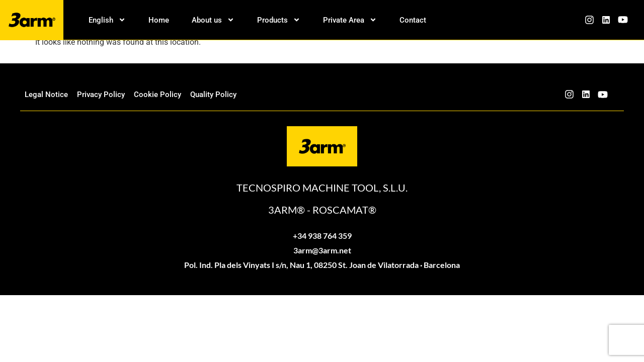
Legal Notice (46, 95)
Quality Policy (213, 95)
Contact (413, 20)
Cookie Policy (157, 95)
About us (213, 20)
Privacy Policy (101, 95)
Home (159, 20)
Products (279, 20)
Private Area (350, 20)
